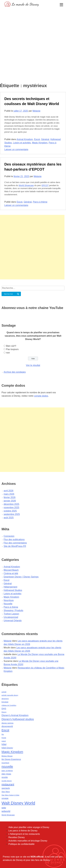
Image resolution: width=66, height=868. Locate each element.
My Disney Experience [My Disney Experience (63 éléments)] (11, 759)
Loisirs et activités (22, 143)
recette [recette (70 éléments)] (5, 777)
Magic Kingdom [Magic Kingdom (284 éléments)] (12, 752)
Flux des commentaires (15, 543)
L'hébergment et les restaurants (24, 834)
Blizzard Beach (11, 570)
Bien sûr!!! (11, 346)
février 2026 (10, 497)
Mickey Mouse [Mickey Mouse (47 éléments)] (7, 756)
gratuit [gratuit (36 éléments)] (4, 741)
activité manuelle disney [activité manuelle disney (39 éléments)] (10, 695)
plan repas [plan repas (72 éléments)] (6, 774)
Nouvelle (8, 604)
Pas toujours (12, 349)
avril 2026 (8, 491)
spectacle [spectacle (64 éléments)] (6, 788)
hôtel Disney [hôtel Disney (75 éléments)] (7, 748)
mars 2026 (9, 494)
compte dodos (41, 396)
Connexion (9, 536)
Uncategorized (11, 617)
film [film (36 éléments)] (3, 734)
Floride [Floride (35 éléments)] (4, 738)
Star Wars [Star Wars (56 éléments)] (6, 792)
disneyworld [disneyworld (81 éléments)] (7, 726)
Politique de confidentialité (21, 844)
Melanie (36, 111)
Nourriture (9, 600)
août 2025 (9, 518)
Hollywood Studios (13, 590)
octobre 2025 (10, 511)
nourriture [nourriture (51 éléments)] (5, 763)
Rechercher (8, 294)
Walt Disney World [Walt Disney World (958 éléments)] (18, 803)
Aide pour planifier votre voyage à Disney (29, 827)
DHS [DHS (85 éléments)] (4, 708)
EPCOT (45, 185)
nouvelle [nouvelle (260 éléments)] (7, 767)
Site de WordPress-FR (15, 546)
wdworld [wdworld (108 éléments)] (6, 811)
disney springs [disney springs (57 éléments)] (7, 723)
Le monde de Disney (25, 4)
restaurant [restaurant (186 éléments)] (8, 784)
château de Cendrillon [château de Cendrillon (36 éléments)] (9, 705)
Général (45, 139)
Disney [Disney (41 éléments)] (4, 712)
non (8, 353)
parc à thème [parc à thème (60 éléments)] (7, 771)
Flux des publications (14, 539)
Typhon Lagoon (11, 614)
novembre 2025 (11, 507)
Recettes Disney (17, 837)
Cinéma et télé (11, 573)
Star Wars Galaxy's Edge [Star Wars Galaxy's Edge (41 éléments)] (10, 795)
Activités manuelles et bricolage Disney (28, 841)
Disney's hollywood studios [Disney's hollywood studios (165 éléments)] (18, 719)
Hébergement (10, 587)
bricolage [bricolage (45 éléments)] (5, 702)
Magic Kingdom (40, 143)
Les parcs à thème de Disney (23, 831)
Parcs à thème (40, 202)
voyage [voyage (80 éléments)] (5, 798)
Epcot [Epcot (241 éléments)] (5, 730)
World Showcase (26, 185)
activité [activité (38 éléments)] (4, 692)
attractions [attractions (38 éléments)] (5, 699)
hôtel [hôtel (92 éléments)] (4, 744)
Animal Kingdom (25, 139)
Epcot (37, 139)
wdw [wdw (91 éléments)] (4, 808)
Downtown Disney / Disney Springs (21, 577)
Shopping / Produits (13, 610)
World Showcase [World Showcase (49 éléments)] (8, 815)
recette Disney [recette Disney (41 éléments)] (7, 781)
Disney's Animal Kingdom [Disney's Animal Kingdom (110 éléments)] (15, 715)
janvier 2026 (10, 501)
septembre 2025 (12, 514)
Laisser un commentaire (16, 149)
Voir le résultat (33, 365)
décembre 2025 (11, 504)
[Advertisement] (32, 41)
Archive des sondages (15, 372)
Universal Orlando (13, 621)
